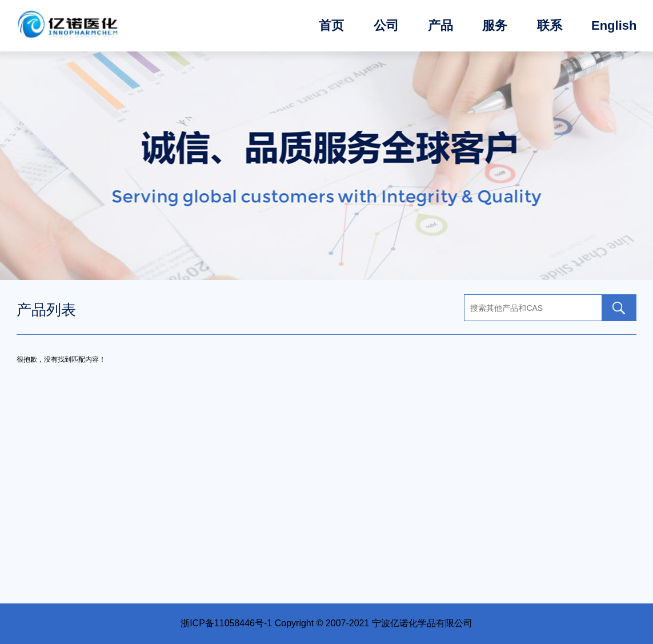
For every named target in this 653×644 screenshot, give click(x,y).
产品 (440, 25)
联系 (550, 25)
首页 (331, 25)
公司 (386, 25)
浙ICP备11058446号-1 (226, 623)
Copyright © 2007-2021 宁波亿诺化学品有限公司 (374, 623)
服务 (495, 25)
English (614, 25)
